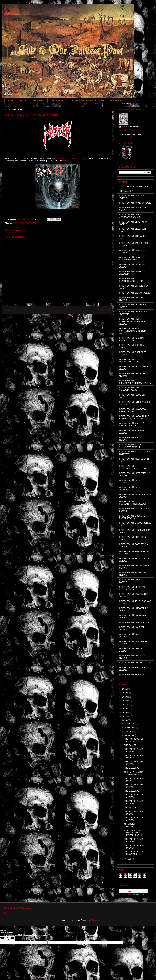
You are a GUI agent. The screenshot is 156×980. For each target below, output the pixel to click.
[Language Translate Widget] (133, 891)
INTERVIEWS (38, 100)
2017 (125, 705)
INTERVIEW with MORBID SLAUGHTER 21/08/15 (131, 446)
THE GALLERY (58, 100)
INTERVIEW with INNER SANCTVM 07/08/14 (130, 389)
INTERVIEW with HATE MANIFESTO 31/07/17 (130, 361)
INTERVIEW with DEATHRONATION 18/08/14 (132, 280)
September (130, 735)
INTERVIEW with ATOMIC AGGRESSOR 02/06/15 (131, 216)
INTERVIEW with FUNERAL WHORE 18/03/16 (132, 339)
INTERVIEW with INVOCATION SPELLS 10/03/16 (133, 410)
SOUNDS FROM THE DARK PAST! (135, 186)
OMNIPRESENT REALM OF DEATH (87, 100)
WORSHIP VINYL (118, 100)
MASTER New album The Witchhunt (134, 773)
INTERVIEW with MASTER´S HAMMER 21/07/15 (132, 425)
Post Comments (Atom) (63, 318)
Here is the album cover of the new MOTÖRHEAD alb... (134, 833)
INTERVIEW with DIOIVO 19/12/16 (135, 293)
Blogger (94, 920)
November (129, 727)
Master (65, 161)
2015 (125, 712)
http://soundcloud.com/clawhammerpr (72, 158)
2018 (125, 701)
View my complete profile (130, 134)
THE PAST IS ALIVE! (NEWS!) (133, 779)
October (128, 731)
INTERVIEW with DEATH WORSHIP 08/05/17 (130, 258)
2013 (125, 720)
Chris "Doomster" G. (132, 127)
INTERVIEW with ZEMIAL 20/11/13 (135, 675)
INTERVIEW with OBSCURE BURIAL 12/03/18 (132, 517)
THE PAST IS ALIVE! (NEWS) (26, 223)
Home (58, 310)
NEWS (23, 100)
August (128, 859)
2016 (125, 708)
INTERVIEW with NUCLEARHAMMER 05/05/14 (133, 503)
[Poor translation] (10, 938)
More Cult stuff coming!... (131, 825)
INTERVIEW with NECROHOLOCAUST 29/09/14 (133, 467)
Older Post (105, 310)
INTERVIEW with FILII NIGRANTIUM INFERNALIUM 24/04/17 (132, 331)
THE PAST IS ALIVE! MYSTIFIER (133, 853)
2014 (125, 716)
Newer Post (10, 310)
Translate (137, 895)
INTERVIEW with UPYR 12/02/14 (134, 623)
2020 (125, 693)
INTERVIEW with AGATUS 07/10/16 (135, 203)
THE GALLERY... (132, 745)
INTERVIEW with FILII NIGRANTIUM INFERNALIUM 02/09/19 (132, 321)
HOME (11, 100)
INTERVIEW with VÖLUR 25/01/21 (135, 663)
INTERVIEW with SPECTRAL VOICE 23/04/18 (132, 588)
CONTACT (137, 100)
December (129, 724)
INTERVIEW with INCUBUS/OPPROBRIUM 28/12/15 (135, 382)
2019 (125, 697)
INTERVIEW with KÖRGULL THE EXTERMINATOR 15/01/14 (134, 417)
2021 (125, 689)
